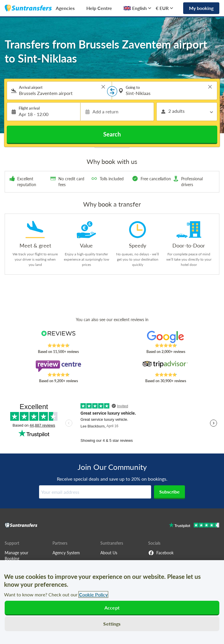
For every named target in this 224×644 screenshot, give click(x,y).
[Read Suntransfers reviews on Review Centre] (58, 366)
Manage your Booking (16, 556)
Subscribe (169, 492)
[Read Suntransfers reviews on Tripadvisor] (166, 366)
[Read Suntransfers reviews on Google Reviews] (166, 337)
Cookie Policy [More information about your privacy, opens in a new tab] (93, 594)
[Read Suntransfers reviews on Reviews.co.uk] (58, 337)
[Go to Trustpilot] (194, 526)
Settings (112, 624)
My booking (201, 8)
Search (112, 134)
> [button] (103, 87)
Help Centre (99, 8)
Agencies (65, 8)
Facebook (161, 553)
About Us (109, 553)
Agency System (66, 553)
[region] (112, 602)
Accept (112, 608)
